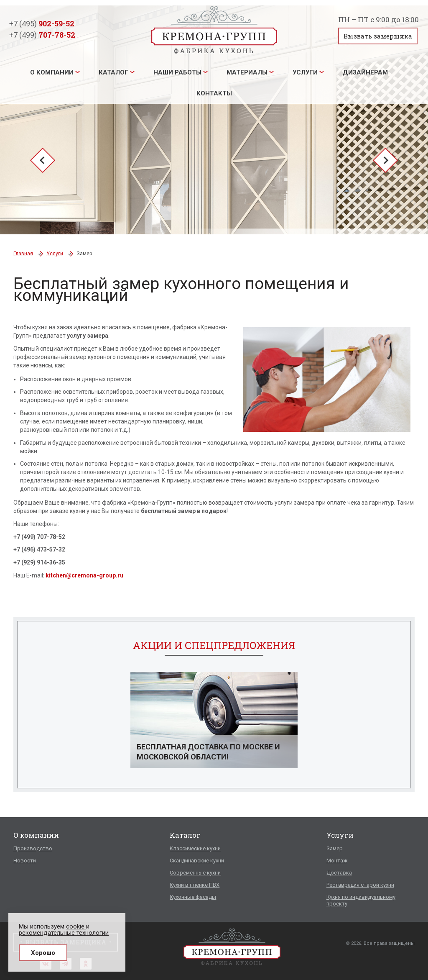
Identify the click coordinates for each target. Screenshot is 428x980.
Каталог (113, 72)
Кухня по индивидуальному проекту (361, 900)
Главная (23, 254)
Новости (25, 861)
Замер (335, 848)
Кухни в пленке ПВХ (195, 885)
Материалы (247, 72)
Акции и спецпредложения (214, 645)
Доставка (339, 873)
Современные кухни (195, 873)
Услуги (305, 72)
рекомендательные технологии (64, 933)
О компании (52, 72)
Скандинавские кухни (197, 861)
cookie (76, 926)
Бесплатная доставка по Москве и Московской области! (208, 752)
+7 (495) (42, 23)
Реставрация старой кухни (360, 885)
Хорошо (43, 953)
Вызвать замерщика (378, 36)
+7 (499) (42, 35)
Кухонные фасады (193, 897)
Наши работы (177, 72)
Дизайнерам (365, 72)
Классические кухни (195, 848)
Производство (33, 848)
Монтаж (337, 861)
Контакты (214, 93)
